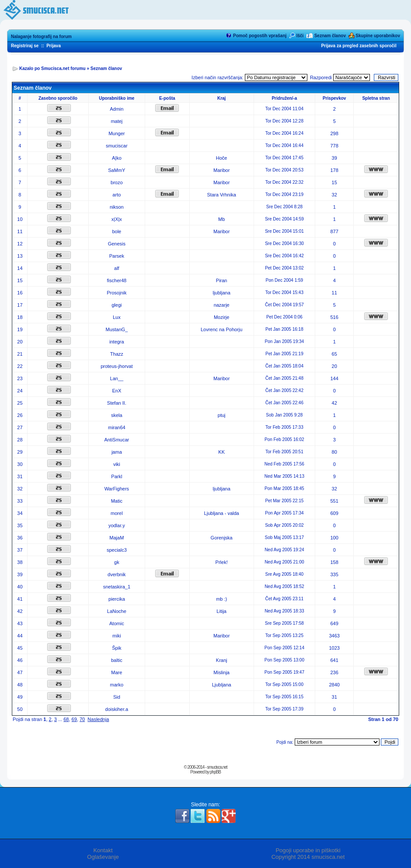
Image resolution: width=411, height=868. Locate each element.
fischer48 (117, 280)
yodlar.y (117, 525)
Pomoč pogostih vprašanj (260, 36)
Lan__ (117, 378)
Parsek (117, 256)
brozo (117, 182)
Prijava (54, 46)
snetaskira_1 (117, 587)
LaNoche (117, 611)
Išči (300, 36)
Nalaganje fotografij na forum (41, 37)
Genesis (117, 244)
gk (117, 562)
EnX (117, 391)
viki (117, 464)
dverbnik (117, 574)
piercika (117, 599)
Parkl (117, 476)
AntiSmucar (117, 440)
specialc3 (117, 550)
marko (117, 685)
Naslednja (98, 719)
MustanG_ (117, 329)
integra (117, 342)
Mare (117, 672)
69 (74, 719)
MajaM (117, 538)
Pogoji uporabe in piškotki (308, 850)
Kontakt (103, 850)
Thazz (117, 354)
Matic (117, 501)
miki (117, 636)
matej (117, 121)
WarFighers (117, 489)
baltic (117, 660)
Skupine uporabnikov (378, 36)
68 (66, 719)
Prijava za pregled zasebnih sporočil (359, 46)
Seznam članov (330, 36)
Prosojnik (117, 293)
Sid (117, 697)
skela (117, 415)
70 (82, 719)
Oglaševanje (103, 857)
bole (117, 231)
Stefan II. (117, 403)
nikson (117, 207)
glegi (117, 305)
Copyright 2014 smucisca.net (308, 857)
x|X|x (117, 219)
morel (117, 513)
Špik (117, 648)
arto (117, 195)
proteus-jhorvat (117, 366)
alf (117, 268)
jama (117, 452)
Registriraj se (25, 46)
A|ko (117, 158)
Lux (117, 317)
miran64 (117, 427)
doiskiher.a (117, 709)
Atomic (117, 623)
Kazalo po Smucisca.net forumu (52, 68)
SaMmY (117, 170)
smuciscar (117, 146)
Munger (117, 133)
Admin (117, 109)
